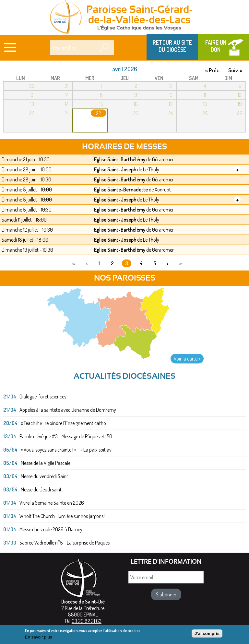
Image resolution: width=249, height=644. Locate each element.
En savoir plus (39, 639)
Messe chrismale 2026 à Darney (51, 529)
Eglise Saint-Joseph (115, 169)
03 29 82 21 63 (87, 621)
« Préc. (213, 70)
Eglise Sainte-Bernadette (121, 190)
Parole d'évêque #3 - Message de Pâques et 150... (67, 436)
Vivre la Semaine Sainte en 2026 (52, 503)
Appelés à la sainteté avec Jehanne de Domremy (68, 410)
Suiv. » (235, 70)
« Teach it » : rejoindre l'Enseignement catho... (65, 423)
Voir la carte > (187, 359)
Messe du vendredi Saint (44, 476)
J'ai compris (207, 635)
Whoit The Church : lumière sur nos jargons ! (62, 516)
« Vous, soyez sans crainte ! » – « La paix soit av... (68, 450)
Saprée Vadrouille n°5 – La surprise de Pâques (65, 543)
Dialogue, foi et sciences (43, 397)
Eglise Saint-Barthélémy (120, 159)
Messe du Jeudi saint (41, 489)
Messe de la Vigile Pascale (46, 463)
